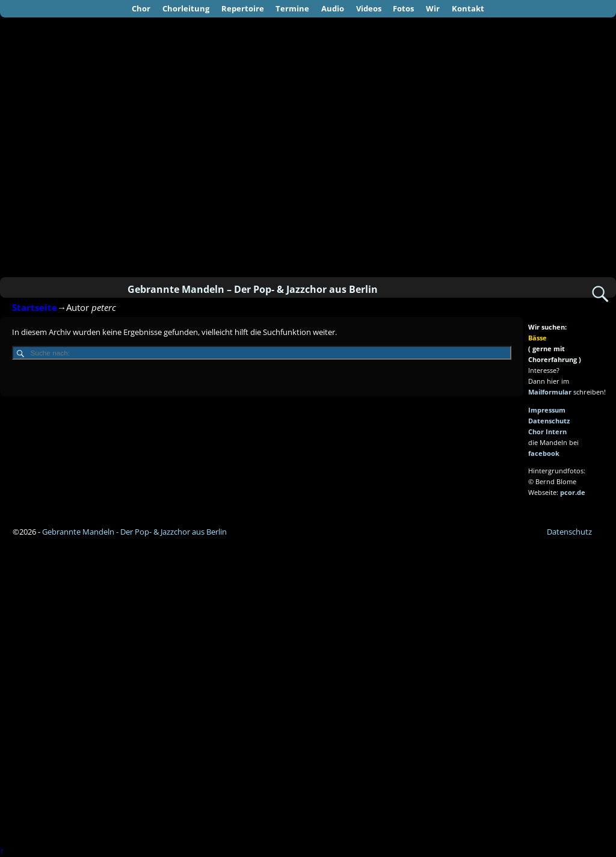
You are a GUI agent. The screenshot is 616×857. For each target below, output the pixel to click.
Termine (292, 8)
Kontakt (468, 8)
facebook (544, 453)
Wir (433, 8)
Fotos (403, 8)
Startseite (35, 307)
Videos (369, 8)
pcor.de (573, 492)
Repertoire (243, 8)
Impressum (547, 410)
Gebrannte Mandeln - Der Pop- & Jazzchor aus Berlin (134, 532)
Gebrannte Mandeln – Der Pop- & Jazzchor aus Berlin (253, 289)
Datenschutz (549, 421)
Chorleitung (186, 8)
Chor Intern (547, 432)
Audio (333, 8)
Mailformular (550, 392)
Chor (141, 8)
